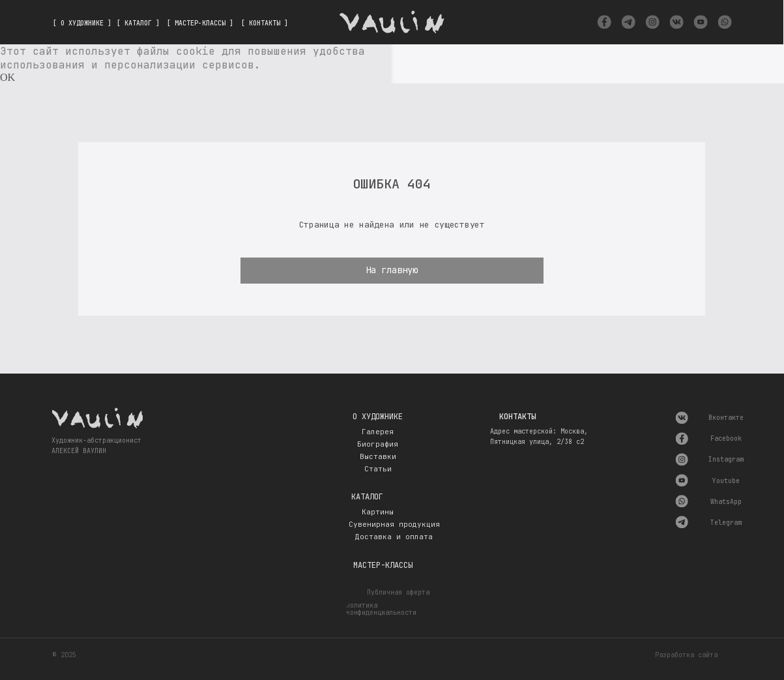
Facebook (726, 438)
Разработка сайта (686, 655)
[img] (604, 22)
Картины (378, 512)
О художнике (378, 417)
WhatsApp (726, 502)
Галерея (378, 432)
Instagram (726, 459)
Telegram (726, 523)
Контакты (517, 417)
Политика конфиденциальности (381, 609)
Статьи (378, 469)
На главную (392, 270)
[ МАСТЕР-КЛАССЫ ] (200, 23)
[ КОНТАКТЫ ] (265, 23)
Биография (378, 444)
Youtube (726, 481)
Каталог (367, 497)
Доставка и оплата (394, 537)
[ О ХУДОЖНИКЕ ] (82, 23)
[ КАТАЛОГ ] (138, 23)
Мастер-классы (383, 565)
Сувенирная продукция (394, 524)
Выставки (378, 456)
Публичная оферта (398, 592)
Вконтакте (726, 418)
